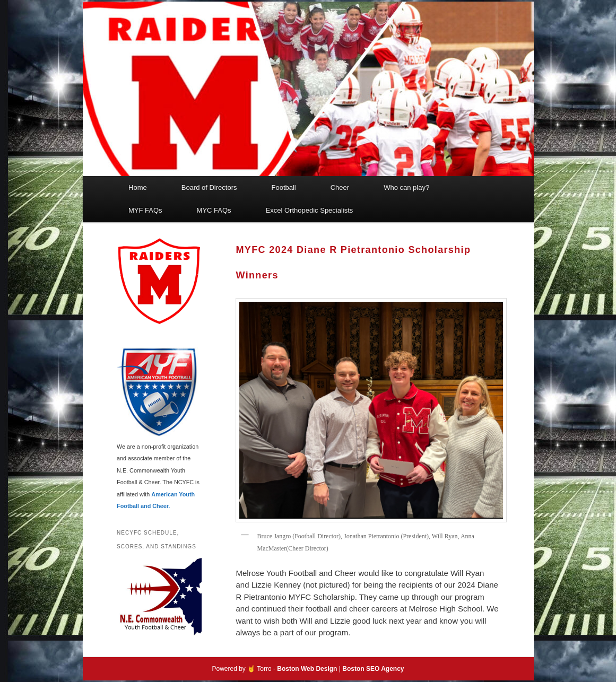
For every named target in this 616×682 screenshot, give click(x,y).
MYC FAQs (214, 210)
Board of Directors (209, 187)
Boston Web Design (307, 669)
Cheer (340, 187)
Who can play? (406, 187)
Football (283, 187)
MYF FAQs (145, 210)
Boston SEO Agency (373, 669)
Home (138, 187)
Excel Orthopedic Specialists (310, 210)
